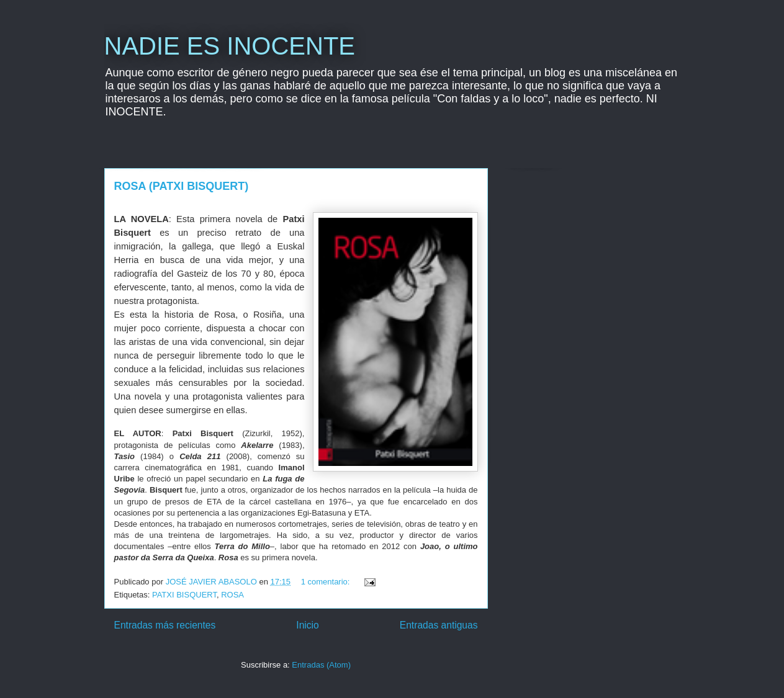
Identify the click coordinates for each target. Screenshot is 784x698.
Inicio (307, 625)
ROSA (232, 595)
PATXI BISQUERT (184, 595)
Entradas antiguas (439, 625)
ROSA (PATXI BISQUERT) (182, 186)
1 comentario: (327, 582)
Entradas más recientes (165, 625)
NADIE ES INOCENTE (230, 46)
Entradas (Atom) (321, 665)
